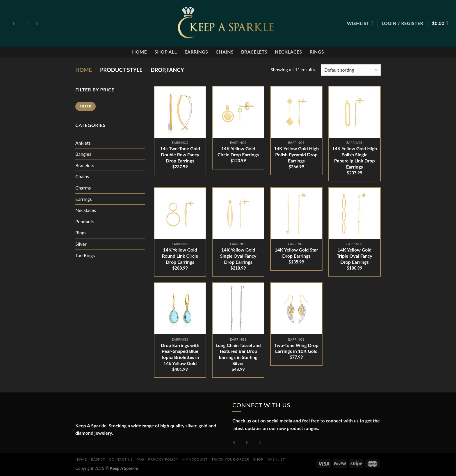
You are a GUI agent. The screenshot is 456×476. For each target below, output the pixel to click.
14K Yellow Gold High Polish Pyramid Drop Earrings (296, 154)
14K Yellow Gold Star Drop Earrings (296, 253)
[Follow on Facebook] (8, 23)
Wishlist (276, 459)
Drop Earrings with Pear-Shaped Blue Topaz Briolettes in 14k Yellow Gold (180, 354)
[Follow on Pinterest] (38, 23)
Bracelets (254, 52)
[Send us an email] (31, 23)
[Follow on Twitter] (23, 23)
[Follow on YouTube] (261, 442)
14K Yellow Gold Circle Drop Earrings (238, 151)
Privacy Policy (163, 459)
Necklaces (288, 52)
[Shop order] (351, 70)
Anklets (83, 143)
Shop (258, 459)
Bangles (83, 154)
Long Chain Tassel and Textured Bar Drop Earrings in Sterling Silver (238, 354)
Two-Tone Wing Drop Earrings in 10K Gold (296, 348)
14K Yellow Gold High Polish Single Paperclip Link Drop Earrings (355, 157)
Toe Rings (85, 255)
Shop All (166, 52)
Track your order (230, 459)
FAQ (140, 459)
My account (195, 459)
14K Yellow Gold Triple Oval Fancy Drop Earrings (355, 256)
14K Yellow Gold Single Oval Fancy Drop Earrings (238, 256)
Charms (83, 188)
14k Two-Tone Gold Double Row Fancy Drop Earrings (180, 154)
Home (139, 52)
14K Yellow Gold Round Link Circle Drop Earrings (180, 256)
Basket (98, 459)
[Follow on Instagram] (16, 23)
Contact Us (121, 459)
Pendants (85, 221)
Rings (317, 52)
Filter (85, 106)
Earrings (196, 52)
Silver (81, 244)
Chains (225, 52)
